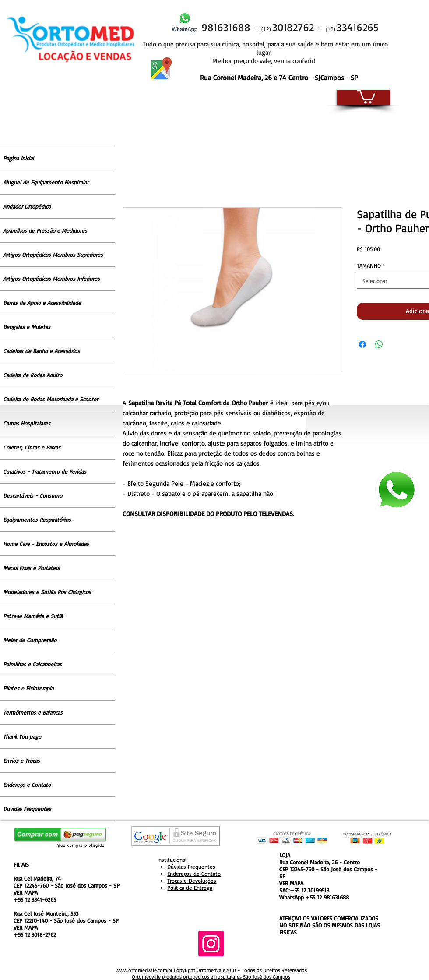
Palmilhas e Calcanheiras (32, 664)
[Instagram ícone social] (211, 944)
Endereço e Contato (27, 785)
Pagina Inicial (18, 158)
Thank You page (22, 736)
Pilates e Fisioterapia (28, 688)
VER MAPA (26, 892)
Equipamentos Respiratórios (37, 520)
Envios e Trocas (21, 761)
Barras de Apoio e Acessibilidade (42, 303)
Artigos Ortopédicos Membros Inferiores (51, 279)
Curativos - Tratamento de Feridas (45, 471)
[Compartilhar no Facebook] (362, 344)
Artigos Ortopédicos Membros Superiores (53, 255)
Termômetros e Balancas (33, 712)
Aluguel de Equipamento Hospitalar (46, 182)
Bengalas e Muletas (27, 327)
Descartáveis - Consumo (33, 495)
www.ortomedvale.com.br (144, 970)
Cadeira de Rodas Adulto (33, 375)
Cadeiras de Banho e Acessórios (41, 351)
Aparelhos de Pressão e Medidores (45, 230)
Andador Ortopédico (27, 206)
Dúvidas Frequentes (191, 867)
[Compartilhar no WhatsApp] (379, 344)
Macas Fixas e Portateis (31, 568)
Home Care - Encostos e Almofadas (46, 544)
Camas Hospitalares (27, 423)
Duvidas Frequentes (27, 809)
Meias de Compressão (30, 640)
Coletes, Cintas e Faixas (32, 447)
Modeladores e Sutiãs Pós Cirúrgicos (47, 592)
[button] (366, 96)
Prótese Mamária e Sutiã (33, 616)
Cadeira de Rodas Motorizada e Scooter (51, 399)
